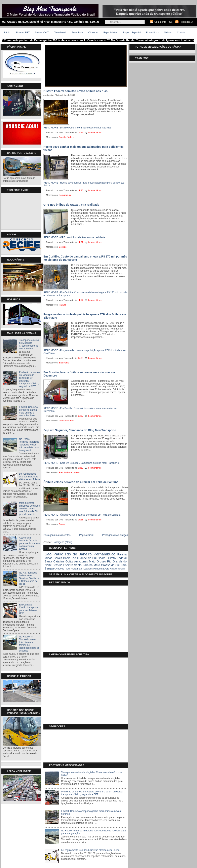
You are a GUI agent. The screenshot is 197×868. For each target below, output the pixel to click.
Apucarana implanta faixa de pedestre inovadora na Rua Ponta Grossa (29, 543)
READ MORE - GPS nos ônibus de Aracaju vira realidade (74, 237)
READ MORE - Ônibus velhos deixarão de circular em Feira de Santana (82, 515)
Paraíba (87, 565)
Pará (124, 565)
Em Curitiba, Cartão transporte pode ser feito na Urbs (28, 609)
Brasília (63, 137)
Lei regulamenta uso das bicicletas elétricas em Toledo (29, 477)
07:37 (80, 416)
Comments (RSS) (164, 22)
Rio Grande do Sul (84, 558)
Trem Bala (77, 33)
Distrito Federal (66, 421)
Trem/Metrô (60, 33)
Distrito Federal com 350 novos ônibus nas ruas (75, 91)
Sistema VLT (42, 33)
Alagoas (60, 569)
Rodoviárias (152, 33)
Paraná (62, 305)
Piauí (67, 569)
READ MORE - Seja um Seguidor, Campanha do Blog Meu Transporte (81, 463)
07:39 (80, 358)
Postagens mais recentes (57, 535)
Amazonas (81, 561)
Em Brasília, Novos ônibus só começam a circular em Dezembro (79, 374)
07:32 (80, 468)
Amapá (113, 569)
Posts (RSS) (186, 22)
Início (7, 33)
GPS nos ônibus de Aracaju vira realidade (71, 205)
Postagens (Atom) (63, 542)
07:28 (80, 520)
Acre (107, 569)
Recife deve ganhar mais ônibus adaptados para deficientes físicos (83, 148)
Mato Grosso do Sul (107, 565)
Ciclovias (93, 33)
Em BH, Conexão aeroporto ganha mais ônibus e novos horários (28, 411)
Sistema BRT (23, 33)
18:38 (80, 132)
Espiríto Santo (72, 565)
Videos (168, 33)
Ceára (102, 558)
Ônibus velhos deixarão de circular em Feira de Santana (81, 482)
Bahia (62, 524)
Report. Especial (132, 33)
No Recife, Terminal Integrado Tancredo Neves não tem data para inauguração (29, 445)
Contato (181, 33)
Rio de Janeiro (78, 554)
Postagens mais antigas (115, 535)
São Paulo (64, 363)
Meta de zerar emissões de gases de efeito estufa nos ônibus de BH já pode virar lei (29, 509)
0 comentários (95, 132)
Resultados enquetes (69, 472)
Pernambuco (65, 195)
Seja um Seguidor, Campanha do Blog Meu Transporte (80, 430)
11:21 (80, 242)
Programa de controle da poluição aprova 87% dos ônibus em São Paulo (85, 316)
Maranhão (76, 569)
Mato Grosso (97, 561)
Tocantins (88, 569)
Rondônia (98, 569)
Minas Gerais (53, 558)
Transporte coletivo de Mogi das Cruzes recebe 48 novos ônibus (29, 344)
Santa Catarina (54, 561)
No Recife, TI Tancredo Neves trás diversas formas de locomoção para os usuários (29, 644)
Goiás (69, 561)
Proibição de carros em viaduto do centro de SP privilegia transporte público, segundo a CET (92, 793)
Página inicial (86, 535)
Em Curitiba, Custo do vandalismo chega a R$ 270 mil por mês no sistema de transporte (85, 258)
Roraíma (121, 569)
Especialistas (110, 33)
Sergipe (63, 247)
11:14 (80, 300)
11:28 (80, 190)
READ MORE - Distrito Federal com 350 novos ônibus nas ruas (77, 128)
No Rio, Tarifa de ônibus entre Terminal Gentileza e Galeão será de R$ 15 (29, 578)
